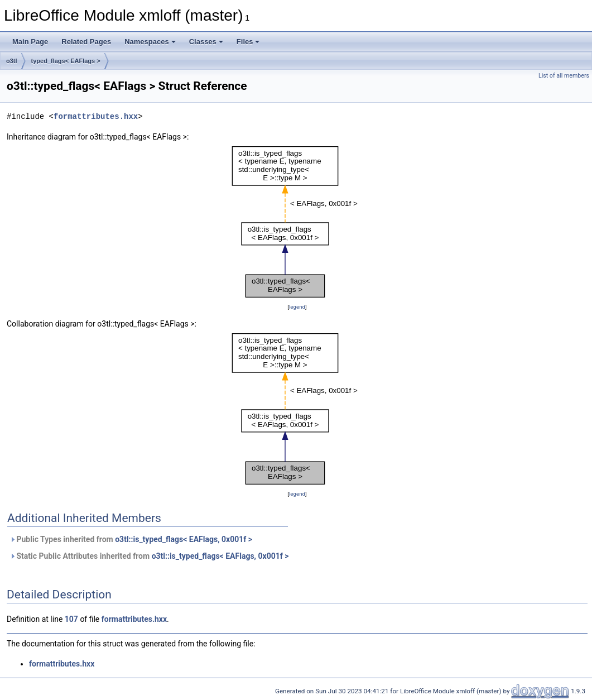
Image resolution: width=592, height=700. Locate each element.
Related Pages (86, 42)
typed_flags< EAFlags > (66, 61)
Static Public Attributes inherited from (149, 556)
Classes (206, 42)
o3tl (12, 61)
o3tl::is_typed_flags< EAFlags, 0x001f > (184, 539)
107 (71, 619)
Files (248, 42)
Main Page (30, 42)
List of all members (564, 76)
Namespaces (150, 42)
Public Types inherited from (131, 539)
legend (297, 307)
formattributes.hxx (96, 116)
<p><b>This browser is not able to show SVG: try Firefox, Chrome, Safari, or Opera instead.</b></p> (297, 222)
